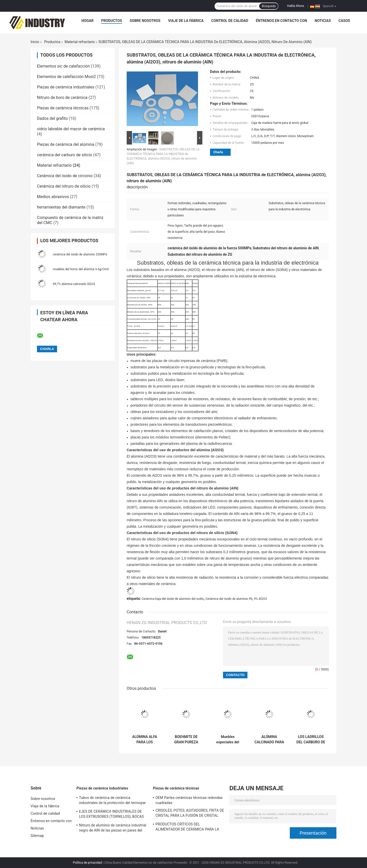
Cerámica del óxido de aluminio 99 (229, 599)
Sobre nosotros (145, 21)
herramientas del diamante (61, 207)
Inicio (35, 42)
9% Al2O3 (260, 599)
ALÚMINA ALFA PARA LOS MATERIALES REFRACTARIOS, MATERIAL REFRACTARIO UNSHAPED (145, 740)
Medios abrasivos (53, 197)
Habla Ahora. (296, 6)
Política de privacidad (87, 863)
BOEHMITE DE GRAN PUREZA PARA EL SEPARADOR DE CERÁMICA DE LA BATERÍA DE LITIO (186, 740)
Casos (344, 21)
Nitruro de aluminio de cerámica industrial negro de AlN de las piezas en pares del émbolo (113, 828)
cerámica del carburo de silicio (64, 155)
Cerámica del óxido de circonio (65, 176)
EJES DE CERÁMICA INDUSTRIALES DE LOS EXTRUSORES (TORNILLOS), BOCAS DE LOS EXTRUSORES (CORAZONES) (112, 815)
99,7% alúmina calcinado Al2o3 (74, 284)
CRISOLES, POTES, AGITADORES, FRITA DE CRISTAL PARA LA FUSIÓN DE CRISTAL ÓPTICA (190, 814)
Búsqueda (269, 6)
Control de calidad (230, 21)
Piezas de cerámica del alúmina (66, 144)
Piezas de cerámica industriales (66, 87)
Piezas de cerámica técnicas (63, 108)
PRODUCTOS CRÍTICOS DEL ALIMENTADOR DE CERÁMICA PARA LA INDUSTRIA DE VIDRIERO (187, 827)
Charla (218, 152)
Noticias (323, 21)
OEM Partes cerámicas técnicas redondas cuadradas (189, 800)
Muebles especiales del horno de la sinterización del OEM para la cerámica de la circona (228, 740)
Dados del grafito (52, 118)
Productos (112, 21)
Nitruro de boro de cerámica (62, 98)
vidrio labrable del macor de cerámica (71, 129)
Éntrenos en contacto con (281, 21)
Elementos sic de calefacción (63, 66)
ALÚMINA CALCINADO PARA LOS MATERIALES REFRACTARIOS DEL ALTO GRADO (269, 740)
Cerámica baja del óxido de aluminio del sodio (173, 599)
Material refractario (80, 42)
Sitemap (37, 836)
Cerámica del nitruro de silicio (64, 186)
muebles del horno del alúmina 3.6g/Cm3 (81, 269)
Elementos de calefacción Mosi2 (66, 77)
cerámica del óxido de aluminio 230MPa (80, 254)
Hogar (87, 21)
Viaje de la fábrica (186, 21)
